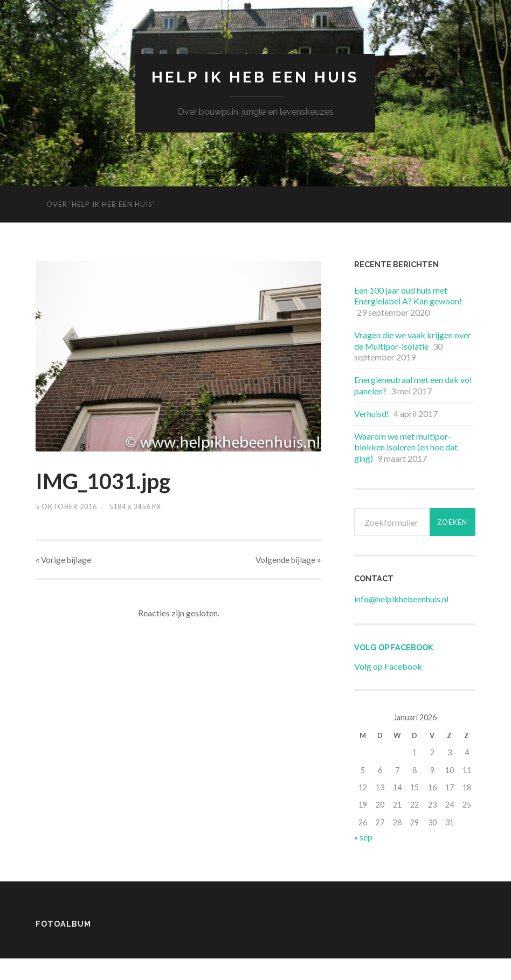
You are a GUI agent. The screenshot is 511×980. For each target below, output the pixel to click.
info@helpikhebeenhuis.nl (401, 599)
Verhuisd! (372, 413)
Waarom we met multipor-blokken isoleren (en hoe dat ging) (406, 447)
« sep (363, 837)
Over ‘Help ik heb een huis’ (101, 204)
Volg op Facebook (394, 647)
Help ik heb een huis (255, 77)
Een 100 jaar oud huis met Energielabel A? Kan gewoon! (408, 296)
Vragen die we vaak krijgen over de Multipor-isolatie (413, 340)
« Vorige (63, 560)
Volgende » (288, 560)
